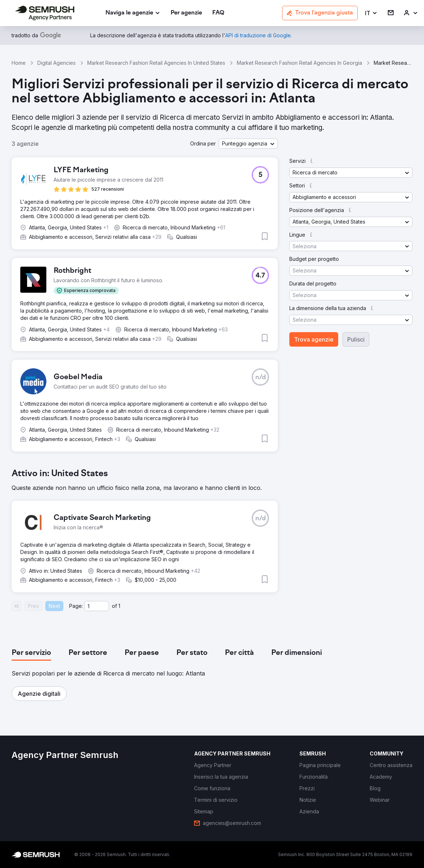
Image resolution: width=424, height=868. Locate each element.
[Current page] (97, 606)
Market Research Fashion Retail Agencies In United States (156, 63)
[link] (186, 13)
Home (19, 63)
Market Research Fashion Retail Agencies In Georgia (299, 63)
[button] (371, 13)
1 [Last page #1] (119, 606)
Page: (76, 606)
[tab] (31, 653)
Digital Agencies (56, 63)
